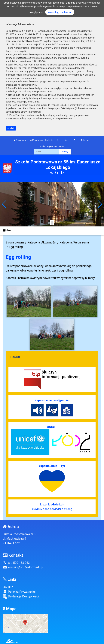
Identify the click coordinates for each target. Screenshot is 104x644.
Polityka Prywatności (19, 592)
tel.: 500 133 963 (16, 563)
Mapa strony (37, 140)
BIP (8, 587)
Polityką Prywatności (89, 3)
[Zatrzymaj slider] (52, 223)
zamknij (11, 128)
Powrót (15, 357)
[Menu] (52, 231)
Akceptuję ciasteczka (60, 12)
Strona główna (21, 140)
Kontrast (85, 140)
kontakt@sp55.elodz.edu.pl (23, 567)
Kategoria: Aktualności (42, 242)
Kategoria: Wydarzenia (74, 242)
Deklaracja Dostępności (21, 597)
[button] (4, 204)
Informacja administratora (52, 147)
